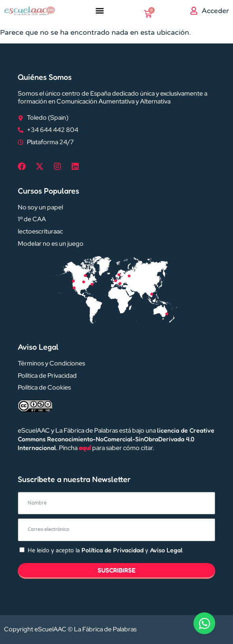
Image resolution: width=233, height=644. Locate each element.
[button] (100, 10)
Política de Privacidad (113, 550)
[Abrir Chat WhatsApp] (204, 623)
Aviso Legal (166, 550)
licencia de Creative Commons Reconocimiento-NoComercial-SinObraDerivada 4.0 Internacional (116, 439)
